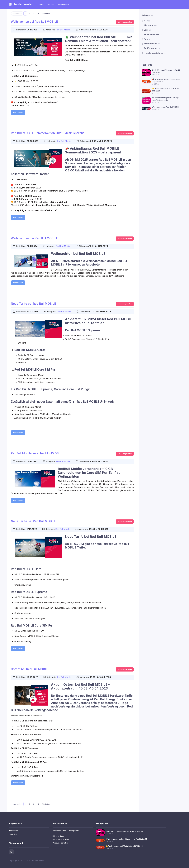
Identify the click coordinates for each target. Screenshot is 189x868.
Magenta (150, 25)
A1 (147, 21)
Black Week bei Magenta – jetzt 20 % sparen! (125, 831)
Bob (147, 39)
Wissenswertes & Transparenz (66, 831)
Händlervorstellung (155, 53)
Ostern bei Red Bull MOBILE (30, 669)
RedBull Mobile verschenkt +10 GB (35, 453)
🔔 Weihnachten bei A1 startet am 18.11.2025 (124, 846)
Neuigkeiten (64, 4)
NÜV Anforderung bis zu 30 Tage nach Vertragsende (166, 99)
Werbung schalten (61, 843)
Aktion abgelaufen (125, 22)
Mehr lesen (18, 112)
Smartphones (152, 44)
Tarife (41, 4)
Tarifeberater (152, 48)
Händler (51, 4)
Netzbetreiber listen (61, 839)
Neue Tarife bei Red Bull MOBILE (33, 304)
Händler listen (59, 836)
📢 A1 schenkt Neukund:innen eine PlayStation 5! (126, 839)
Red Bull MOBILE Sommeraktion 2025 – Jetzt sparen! (47, 133)
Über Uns (13, 834)
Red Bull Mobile (63, 30)
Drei (148, 30)
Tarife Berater (21, 4)
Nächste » (46, 14)
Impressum (14, 831)
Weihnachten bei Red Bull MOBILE (34, 22)
